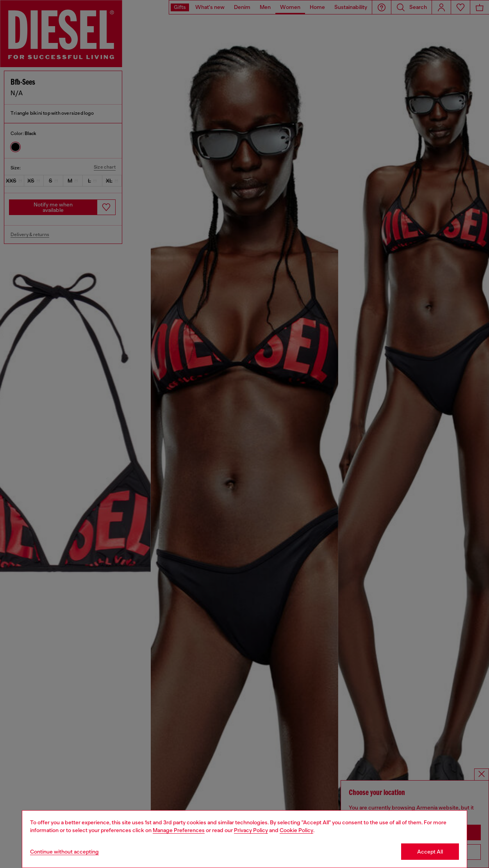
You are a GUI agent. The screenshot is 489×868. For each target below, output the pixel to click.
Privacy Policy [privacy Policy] (251, 830)
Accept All (430, 852)
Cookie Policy (296, 830)
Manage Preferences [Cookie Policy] (179, 830)
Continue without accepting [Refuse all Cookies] (64, 852)
